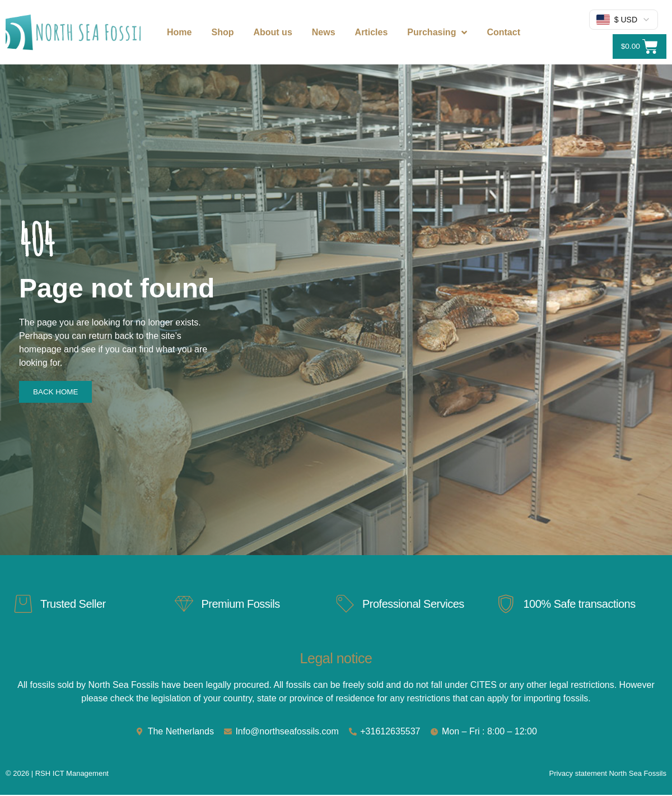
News (324, 32)
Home (179, 32)
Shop (222, 32)
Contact (503, 32)
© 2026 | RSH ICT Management (57, 774)
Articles (372, 32)
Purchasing (437, 32)
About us (272, 32)
